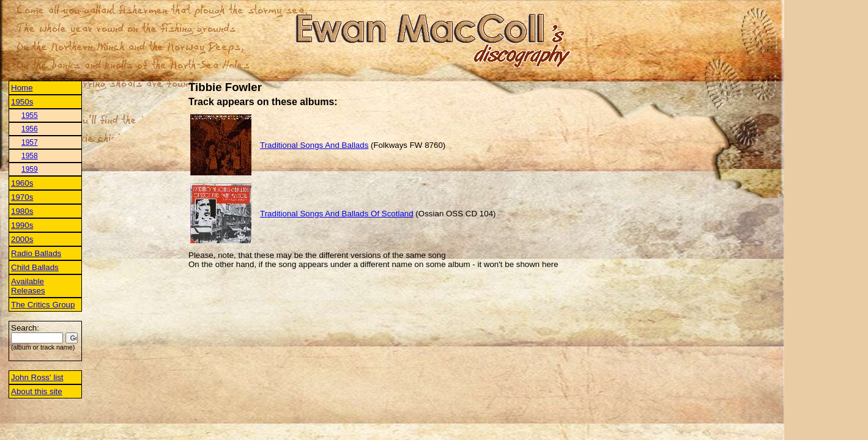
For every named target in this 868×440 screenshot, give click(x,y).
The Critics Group (43, 305)
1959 (30, 169)
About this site (37, 391)
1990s (22, 225)
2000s (22, 239)
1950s (22, 102)
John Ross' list (37, 377)
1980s (22, 211)
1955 (30, 116)
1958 (30, 156)
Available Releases (28, 286)
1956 (30, 129)
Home (22, 88)
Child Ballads (35, 267)
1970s (22, 197)
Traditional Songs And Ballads (314, 145)
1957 (30, 142)
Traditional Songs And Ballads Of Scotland (337, 214)
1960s (22, 183)
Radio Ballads (36, 253)
